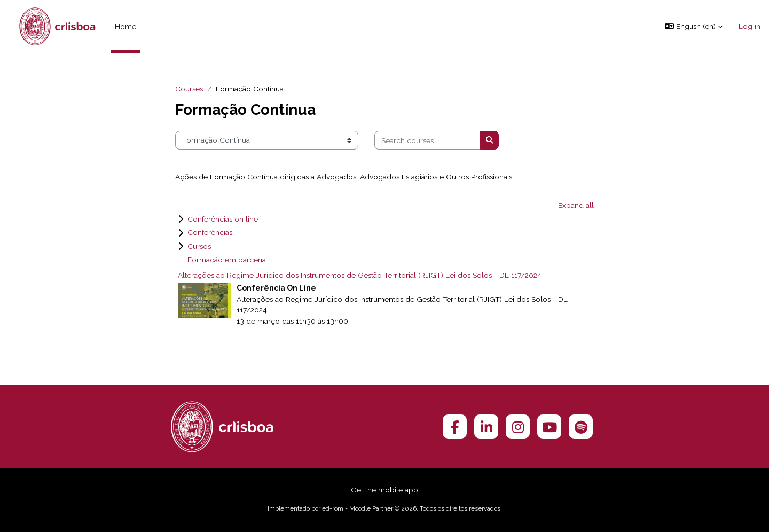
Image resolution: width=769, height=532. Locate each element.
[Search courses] (427, 140)
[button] (694, 26)
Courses (189, 89)
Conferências (210, 232)
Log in (750, 26)
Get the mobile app (384, 490)
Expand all (576, 205)
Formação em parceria (227, 260)
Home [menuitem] (125, 27)
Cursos (199, 246)
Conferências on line (223, 219)
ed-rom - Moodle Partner (358, 508)
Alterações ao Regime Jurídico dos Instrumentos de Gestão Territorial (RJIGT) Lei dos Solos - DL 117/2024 (360, 275)
